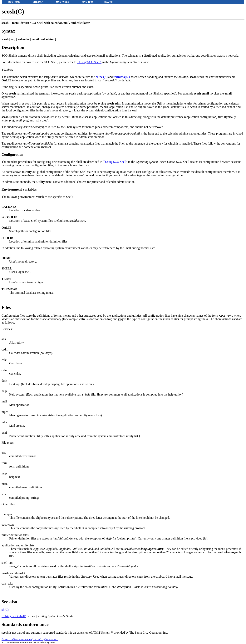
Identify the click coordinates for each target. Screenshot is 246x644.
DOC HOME (14, 2)
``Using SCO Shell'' (89, 62)
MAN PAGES (63, 2)
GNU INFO (88, 2)
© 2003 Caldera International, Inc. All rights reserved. (30, 639)
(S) (101, 77)
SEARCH (109, 2)
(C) (5, 610)
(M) (122, 77)
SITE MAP (38, 2)
